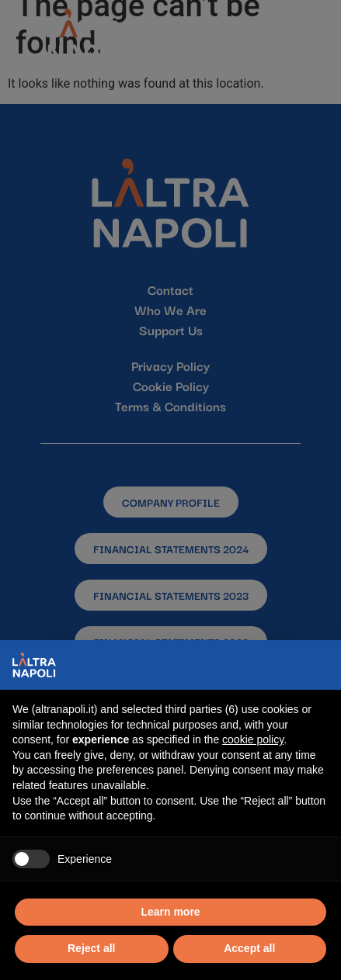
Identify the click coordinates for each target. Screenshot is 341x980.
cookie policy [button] (253, 739)
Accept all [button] (249, 948)
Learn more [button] (170, 912)
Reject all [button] (91, 948)
